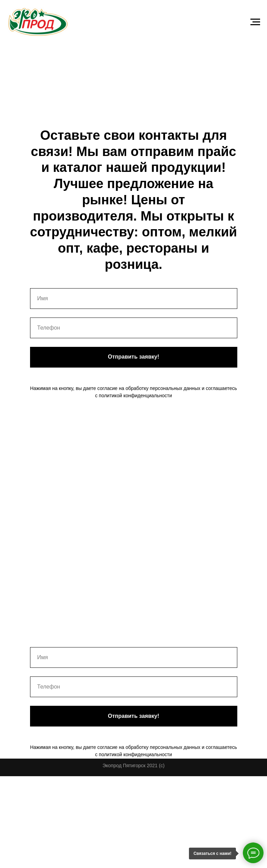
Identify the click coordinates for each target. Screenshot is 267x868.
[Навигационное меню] (255, 22)
